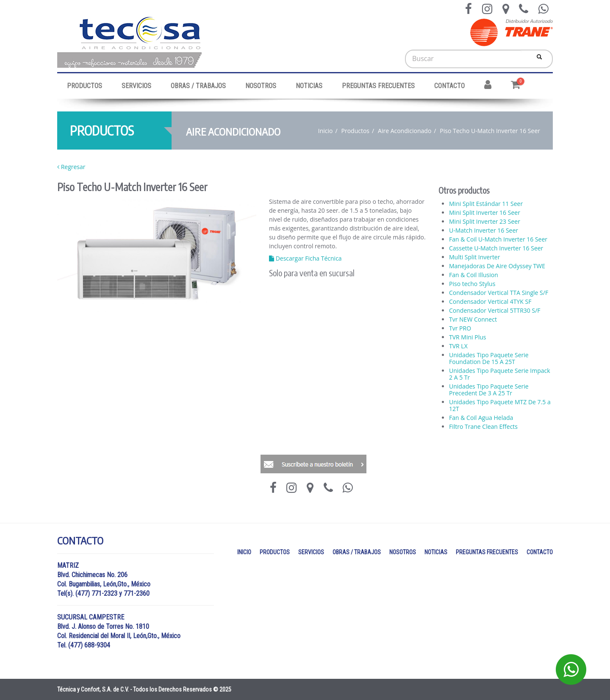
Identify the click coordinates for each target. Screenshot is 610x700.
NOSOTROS (261, 86)
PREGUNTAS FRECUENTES (378, 86)
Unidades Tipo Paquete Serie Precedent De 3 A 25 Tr (489, 390)
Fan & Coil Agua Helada (481, 418)
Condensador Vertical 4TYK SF (490, 302)
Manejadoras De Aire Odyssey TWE (497, 266)
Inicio (326, 131)
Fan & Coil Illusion (474, 275)
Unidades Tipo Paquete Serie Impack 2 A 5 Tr (500, 374)
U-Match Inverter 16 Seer (484, 231)
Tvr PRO (460, 328)
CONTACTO (449, 86)
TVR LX (458, 346)
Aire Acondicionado (405, 131)
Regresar (71, 167)
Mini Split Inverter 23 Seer (485, 222)
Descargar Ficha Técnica (305, 258)
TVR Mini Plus (467, 337)
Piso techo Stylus (472, 284)
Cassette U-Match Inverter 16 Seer (496, 248)
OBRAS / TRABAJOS (198, 86)
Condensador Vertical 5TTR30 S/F (495, 311)
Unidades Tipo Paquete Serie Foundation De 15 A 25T (489, 358)
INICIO (244, 552)
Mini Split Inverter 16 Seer (485, 213)
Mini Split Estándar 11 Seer (486, 204)
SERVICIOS (136, 86)
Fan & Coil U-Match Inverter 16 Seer (498, 239)
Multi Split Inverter (474, 257)
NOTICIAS (309, 86)
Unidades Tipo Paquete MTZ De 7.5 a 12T (500, 406)
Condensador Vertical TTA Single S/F (499, 293)
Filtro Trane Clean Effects (483, 427)
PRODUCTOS (85, 86)
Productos (356, 131)
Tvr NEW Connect (473, 319)
